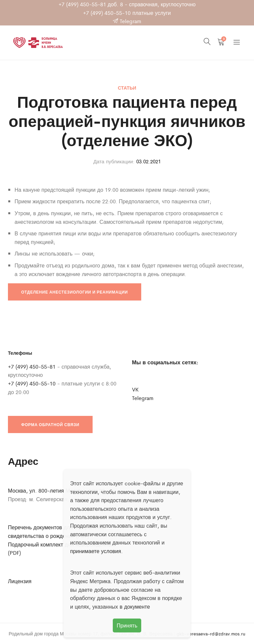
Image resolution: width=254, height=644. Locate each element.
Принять (127, 625)
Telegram (127, 21)
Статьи (127, 88)
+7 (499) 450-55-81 (82, 4)
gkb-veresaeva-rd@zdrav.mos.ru (211, 633)
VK (135, 389)
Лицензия (20, 581)
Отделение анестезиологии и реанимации (75, 292)
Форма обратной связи (50, 424)
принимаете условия (96, 551)
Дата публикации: (114, 161)
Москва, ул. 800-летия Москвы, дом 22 (57, 490)
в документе (135, 606)
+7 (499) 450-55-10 (107, 13)
